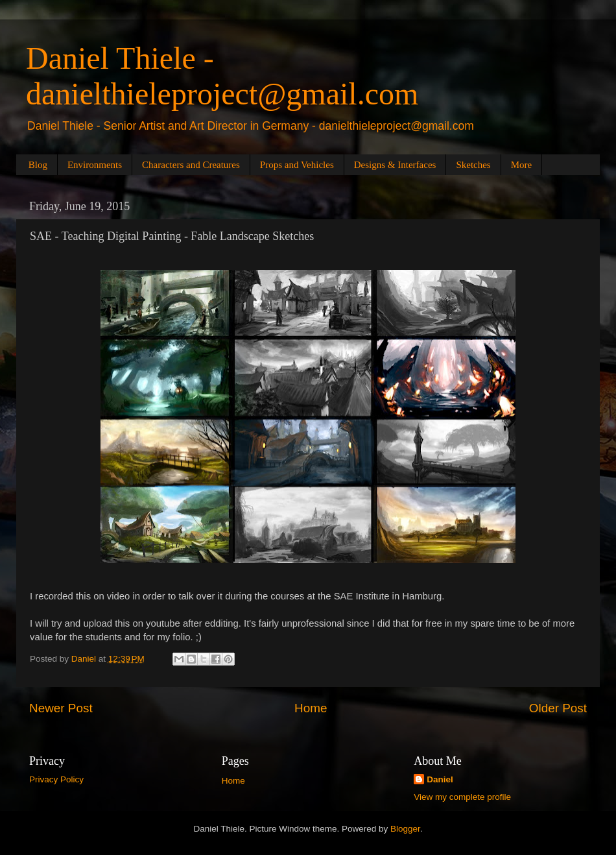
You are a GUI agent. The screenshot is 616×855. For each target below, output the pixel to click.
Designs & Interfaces (395, 165)
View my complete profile (462, 797)
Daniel (440, 779)
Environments (95, 165)
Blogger (405, 829)
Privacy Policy (56, 779)
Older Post (558, 708)
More (522, 165)
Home (311, 708)
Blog (38, 165)
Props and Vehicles (297, 165)
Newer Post (61, 708)
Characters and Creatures (191, 165)
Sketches (473, 165)
